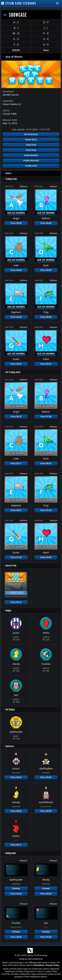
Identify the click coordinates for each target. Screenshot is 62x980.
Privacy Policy (52, 965)
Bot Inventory (31, 134)
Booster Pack (11, 566)
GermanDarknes (35, 959)
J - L (46, 28)
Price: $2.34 (46, 510)
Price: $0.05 (16, 223)
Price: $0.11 (16, 845)
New (46, 50)
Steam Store (31, 140)
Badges (9, 610)
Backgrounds (11, 853)
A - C (16, 22)
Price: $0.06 (16, 270)
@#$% (16, 50)
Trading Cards (11, 179)
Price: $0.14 (16, 602)
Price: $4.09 (46, 557)
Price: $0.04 (46, 777)
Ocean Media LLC (12, 104)
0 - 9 (46, 45)
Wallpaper (24, 186)
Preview (16, 888)
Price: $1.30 (16, 557)
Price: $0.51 (16, 510)
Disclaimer (39, 965)
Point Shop (31, 150)
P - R (46, 33)
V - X (46, 39)
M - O (16, 33)
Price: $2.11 (16, 463)
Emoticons (10, 746)
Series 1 (9, 173)
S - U (16, 39)
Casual (6, 114)
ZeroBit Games (11, 95)
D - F (46, 22)
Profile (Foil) (31, 166)
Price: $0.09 (46, 317)
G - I (16, 28)
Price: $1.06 (46, 417)
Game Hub (31, 145)
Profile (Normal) (31, 161)
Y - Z (16, 45)
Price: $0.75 (16, 417)
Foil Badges (10, 709)
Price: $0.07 (16, 364)
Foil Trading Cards (13, 372)
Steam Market (31, 155)
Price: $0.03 (16, 777)
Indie (14, 114)
